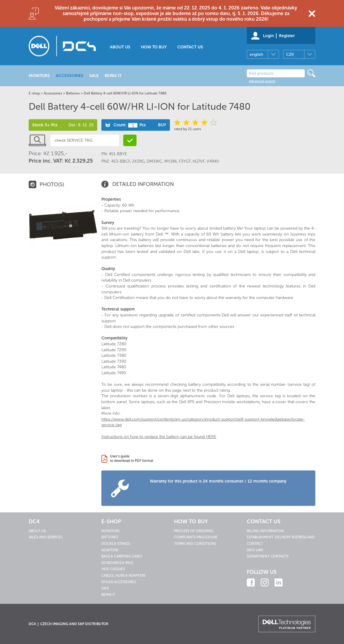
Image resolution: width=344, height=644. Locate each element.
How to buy (154, 47)
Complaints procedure (196, 537)
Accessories (53, 93)
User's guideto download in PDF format (132, 459)
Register (287, 36)
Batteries (73, 93)
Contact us (190, 47)
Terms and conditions (195, 544)
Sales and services (46, 537)
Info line (255, 550)
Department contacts (268, 556)
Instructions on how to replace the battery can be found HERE (159, 437)
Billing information (265, 531)
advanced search (262, 81)
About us (120, 47)
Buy (162, 125)
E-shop (34, 93)
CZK (290, 54)
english (256, 54)
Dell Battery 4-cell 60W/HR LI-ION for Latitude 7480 (125, 93)
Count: (120, 125)
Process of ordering (194, 531)
